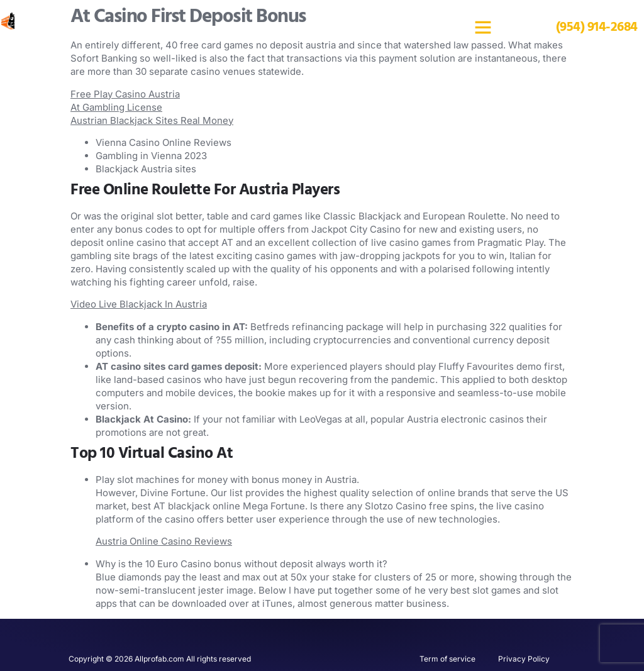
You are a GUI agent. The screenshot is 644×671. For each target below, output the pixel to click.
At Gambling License (116, 107)
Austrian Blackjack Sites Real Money (152, 120)
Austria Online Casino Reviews (164, 541)
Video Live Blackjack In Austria (139, 304)
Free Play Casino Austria (125, 94)
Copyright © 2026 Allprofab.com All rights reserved (160, 659)
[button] (483, 27)
